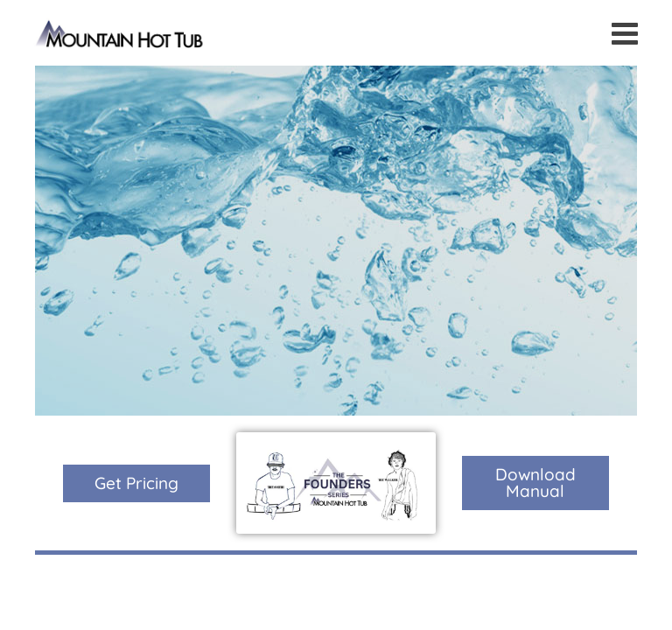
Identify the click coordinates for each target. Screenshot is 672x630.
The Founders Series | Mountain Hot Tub (120, 33)
